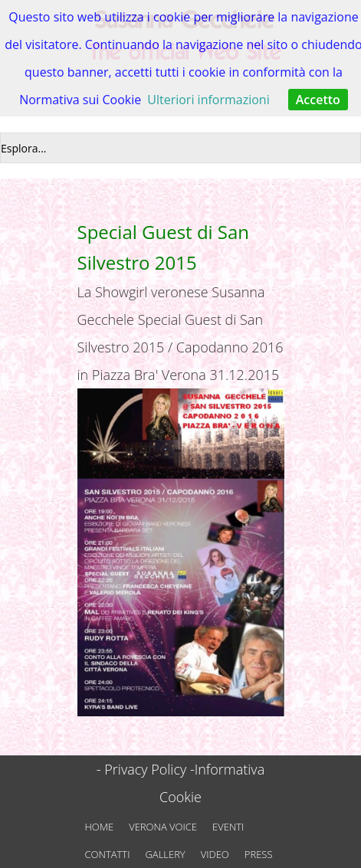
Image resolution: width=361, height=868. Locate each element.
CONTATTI (108, 854)
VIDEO (215, 854)
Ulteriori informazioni (208, 100)
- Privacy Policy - (146, 769)
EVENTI (228, 827)
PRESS (259, 854)
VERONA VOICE (163, 827)
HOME (100, 827)
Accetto (318, 100)
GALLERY (165, 854)
